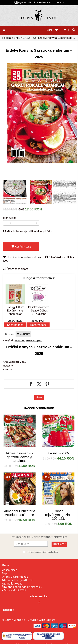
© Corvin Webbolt (13, 620)
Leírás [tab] (9, 334)
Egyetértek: (42, 552)
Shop (17, 38)
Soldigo (51, 620)
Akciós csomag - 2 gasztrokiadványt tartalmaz (20, 457)
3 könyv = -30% (58, 453)
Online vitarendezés (15, 577)
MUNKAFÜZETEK (14, 590)
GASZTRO (29, 38)
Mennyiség (10, 218)
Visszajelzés (9, 570)
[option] (40, 113)
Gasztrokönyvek (34, 340)
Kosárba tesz (21, 247)
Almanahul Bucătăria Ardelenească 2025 (19, 513)
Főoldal (7, 38)
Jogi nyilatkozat (12, 583)
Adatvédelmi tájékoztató (47, 552)
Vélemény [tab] (23, 334)
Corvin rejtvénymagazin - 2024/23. (58, 515)
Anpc (5, 573)
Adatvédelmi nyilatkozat (18, 580)
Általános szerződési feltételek (22, 587)
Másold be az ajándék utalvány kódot (28, 231)
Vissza (39, 397)
